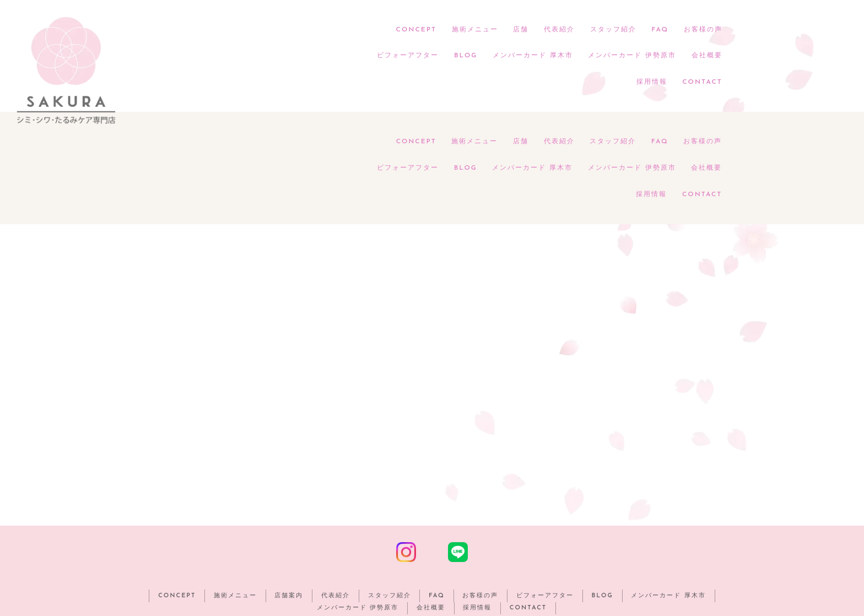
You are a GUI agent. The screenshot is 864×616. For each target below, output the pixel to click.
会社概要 (706, 56)
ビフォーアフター (408, 56)
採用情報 (651, 83)
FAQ (660, 30)
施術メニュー (474, 30)
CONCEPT (416, 30)
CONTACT (702, 83)
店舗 (521, 30)
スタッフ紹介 (613, 30)
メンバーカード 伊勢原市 (632, 56)
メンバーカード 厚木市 (532, 56)
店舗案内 (287, 484)
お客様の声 (703, 30)
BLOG (466, 56)
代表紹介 (559, 30)
